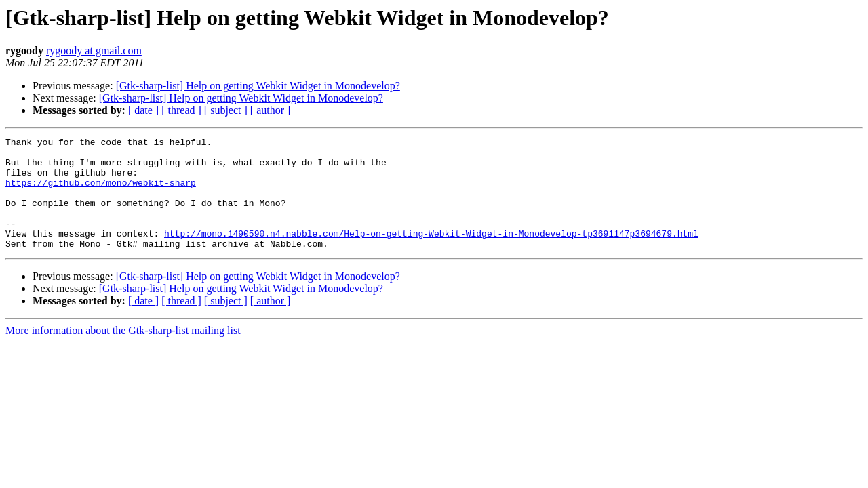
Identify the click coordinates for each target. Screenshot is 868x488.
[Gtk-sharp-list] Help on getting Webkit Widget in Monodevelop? (258, 86)
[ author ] (271, 110)
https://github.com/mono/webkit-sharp (101, 192)
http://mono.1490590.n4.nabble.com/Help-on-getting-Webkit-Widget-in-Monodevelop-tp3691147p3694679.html (431, 253)
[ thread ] (181, 110)
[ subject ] (226, 110)
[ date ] (143, 110)
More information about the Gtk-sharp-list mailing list (123, 353)
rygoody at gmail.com (94, 50)
